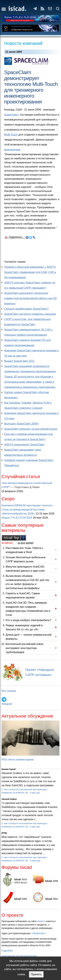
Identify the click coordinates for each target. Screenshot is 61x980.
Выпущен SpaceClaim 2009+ (22, 424)
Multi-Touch (11, 135)
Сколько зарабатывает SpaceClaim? (26, 309)
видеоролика (12, 150)
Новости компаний (23, 43)
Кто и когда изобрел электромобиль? (28, 620)
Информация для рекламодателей (19, 956)
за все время (26, 543)
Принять (36, 974)
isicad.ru (41, 921)
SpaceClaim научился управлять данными (30, 314)
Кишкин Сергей (9, 769)
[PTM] (4, 833)
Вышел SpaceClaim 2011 (19, 361)
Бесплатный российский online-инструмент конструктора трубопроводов (25, 648)
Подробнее (7, 951)
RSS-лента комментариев (18, 760)
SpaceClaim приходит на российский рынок (31, 429)
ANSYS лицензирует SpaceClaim (24, 445)
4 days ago (35, 793)
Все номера (9, 691)
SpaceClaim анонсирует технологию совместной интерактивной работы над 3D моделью (30, 298)
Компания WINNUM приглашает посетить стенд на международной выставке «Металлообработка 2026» (27, 510)
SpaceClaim (11, 115)
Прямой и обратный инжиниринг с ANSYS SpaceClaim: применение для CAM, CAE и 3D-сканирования (30, 272)
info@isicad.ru (39, 933)
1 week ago (35, 861)
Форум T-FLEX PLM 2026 (17, 518)
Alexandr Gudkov (9, 799)
